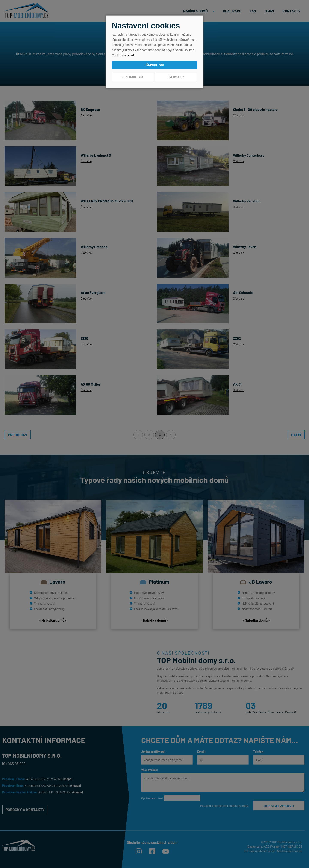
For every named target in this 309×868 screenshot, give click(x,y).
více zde (130, 55)
